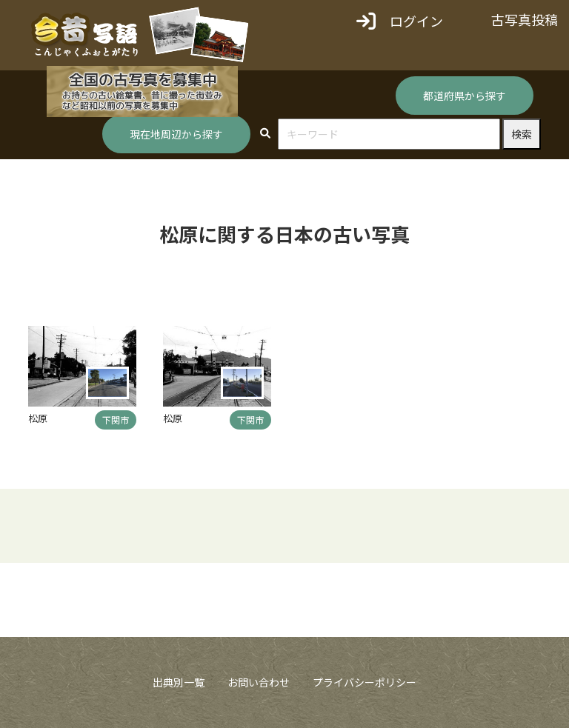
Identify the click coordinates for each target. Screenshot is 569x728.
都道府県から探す (465, 96)
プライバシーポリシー (365, 682)
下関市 (116, 420)
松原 (38, 418)
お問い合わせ (259, 682)
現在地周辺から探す (176, 134)
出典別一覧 (179, 682)
